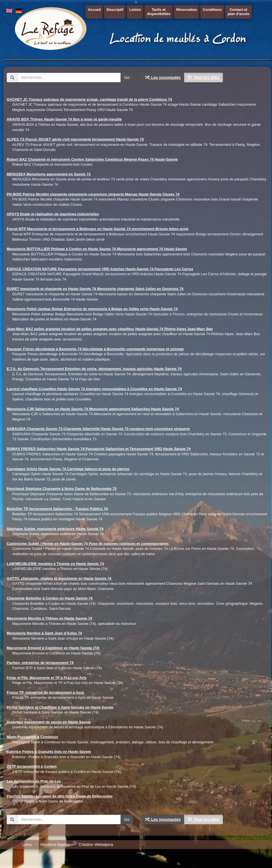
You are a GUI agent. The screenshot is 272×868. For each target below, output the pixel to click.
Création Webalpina (96, 845)
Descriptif (115, 10)
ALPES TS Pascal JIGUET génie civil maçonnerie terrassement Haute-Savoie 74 (75, 139)
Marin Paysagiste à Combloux (32, 737)
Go (127, 78)
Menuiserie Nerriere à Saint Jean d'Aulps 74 (44, 633)
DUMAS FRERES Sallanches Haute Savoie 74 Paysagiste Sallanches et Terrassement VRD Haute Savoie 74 (99, 449)
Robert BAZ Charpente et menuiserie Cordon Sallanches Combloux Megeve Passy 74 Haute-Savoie (92, 159)
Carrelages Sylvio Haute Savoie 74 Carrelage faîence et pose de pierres (68, 469)
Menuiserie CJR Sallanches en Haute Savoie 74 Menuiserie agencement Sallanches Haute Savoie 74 (93, 409)
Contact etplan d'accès (239, 12)
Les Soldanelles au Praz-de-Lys (34, 781)
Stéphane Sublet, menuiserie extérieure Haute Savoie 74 (55, 529)
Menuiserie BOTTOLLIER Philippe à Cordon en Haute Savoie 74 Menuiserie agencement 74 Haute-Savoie (97, 249)
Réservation (187, 10)
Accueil (94, 10)
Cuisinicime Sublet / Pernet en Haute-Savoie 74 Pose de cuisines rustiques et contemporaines (88, 544)
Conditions (212, 10)
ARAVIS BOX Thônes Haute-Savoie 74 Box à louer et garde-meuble (64, 119)
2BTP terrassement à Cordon (32, 766)
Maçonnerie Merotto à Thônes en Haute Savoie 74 (49, 618)
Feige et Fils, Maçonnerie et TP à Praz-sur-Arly (47, 678)
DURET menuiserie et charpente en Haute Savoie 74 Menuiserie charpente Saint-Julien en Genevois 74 (95, 289)
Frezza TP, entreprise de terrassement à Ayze (45, 692)
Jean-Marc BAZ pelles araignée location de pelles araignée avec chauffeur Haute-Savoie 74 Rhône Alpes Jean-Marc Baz (110, 329)
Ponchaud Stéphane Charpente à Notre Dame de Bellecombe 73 (62, 489)
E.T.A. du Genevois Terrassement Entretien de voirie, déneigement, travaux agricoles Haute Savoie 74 (94, 369)
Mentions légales (55, 845)
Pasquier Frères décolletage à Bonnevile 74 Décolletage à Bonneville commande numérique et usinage (95, 349)
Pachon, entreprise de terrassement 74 (40, 663)
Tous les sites (204, 78)
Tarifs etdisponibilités (159, 12)
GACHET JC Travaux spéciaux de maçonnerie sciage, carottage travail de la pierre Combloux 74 (89, 99)
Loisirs (135, 10)
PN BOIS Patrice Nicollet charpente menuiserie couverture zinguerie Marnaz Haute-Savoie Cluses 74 (93, 194)
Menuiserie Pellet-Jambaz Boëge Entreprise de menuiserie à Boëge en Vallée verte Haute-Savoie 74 (92, 309)
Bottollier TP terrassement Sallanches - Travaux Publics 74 (57, 509)
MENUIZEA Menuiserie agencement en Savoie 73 (49, 174)
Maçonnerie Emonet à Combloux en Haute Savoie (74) (53, 648)
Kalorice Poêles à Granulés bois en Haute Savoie (49, 752)
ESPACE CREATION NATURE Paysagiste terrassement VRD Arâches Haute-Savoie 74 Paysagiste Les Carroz (100, 269)
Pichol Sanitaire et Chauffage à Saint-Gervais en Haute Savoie (60, 707)
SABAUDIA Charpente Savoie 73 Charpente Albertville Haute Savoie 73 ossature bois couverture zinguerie (98, 429)
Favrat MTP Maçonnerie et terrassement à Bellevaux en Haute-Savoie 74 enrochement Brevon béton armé (98, 229)
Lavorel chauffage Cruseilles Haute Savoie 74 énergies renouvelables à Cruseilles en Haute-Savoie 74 (94, 389)
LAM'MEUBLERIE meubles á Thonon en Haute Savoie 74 (55, 564)
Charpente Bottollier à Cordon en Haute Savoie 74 (50, 598)
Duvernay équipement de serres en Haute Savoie (49, 722)
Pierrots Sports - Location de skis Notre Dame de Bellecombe (60, 796)
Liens (27, 845)
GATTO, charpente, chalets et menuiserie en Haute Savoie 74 (59, 578)
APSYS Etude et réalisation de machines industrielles (53, 214)
